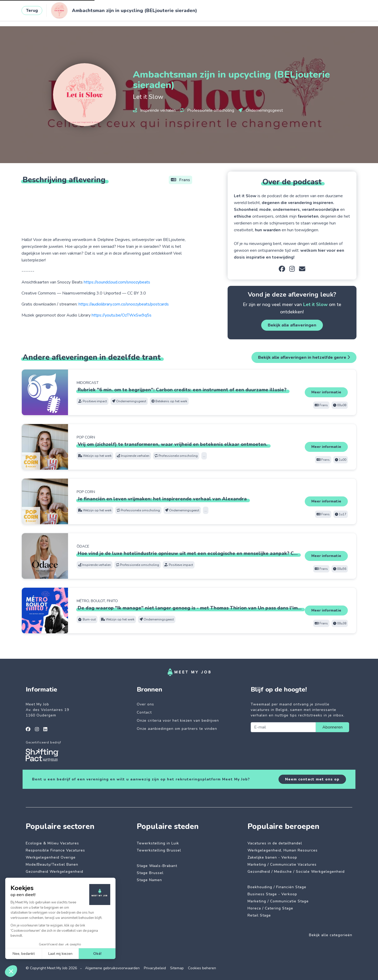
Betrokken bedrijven (136, 12)
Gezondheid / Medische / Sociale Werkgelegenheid (296, 872)
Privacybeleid (155, 968)
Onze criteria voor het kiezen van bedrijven (178, 721)
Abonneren (332, 727)
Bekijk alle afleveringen (292, 325)
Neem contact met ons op (312, 779)
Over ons (145, 704)
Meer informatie (326, 392)
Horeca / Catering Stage (270, 908)
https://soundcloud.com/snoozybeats (117, 282)
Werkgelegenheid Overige (51, 857)
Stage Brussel (150, 873)
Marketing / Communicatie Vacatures (282, 864)
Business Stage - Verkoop (272, 894)
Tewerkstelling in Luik (158, 843)
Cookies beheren (202, 968)
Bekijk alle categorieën (331, 935)
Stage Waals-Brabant (157, 866)
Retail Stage (259, 915)
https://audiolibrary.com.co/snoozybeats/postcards (124, 304)
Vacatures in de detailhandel (275, 843)
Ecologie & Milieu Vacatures (52, 843)
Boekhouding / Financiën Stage (277, 887)
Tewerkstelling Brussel (159, 850)
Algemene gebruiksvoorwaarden (112, 968)
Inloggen (337, 12)
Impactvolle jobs (91, 12)
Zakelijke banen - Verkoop (272, 857)
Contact (144, 712)
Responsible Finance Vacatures (55, 850)
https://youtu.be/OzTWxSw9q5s (122, 315)
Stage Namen (149, 880)
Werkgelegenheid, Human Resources (283, 850)
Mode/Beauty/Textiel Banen (52, 864)
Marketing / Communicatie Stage (278, 901)
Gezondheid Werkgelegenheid (54, 872)
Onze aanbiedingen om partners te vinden (177, 729)
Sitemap (177, 968)
